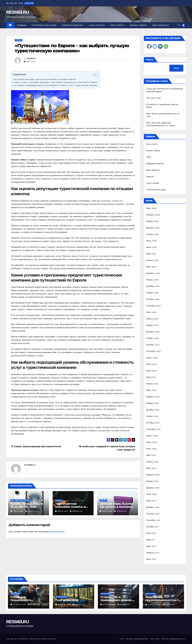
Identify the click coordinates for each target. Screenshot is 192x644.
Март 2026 (151, 208)
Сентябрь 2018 (153, 520)
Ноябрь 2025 (153, 234)
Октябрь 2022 (153, 423)
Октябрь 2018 (153, 514)
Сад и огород (97, 25)
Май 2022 (151, 455)
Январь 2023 (152, 403)
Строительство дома (44, 25)
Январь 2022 (152, 481)
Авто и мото (117, 25)
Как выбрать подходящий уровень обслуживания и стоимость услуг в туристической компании (56, 85)
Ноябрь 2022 (153, 416)
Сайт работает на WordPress (17, 639)
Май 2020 (151, 501)
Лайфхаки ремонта (73, 25)
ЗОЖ (149, 157)
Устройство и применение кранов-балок (116, 600)
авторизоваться (57, 532)
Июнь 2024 (152, 312)
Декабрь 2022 (153, 410)
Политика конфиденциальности (173, 639)
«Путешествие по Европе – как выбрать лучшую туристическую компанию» (72, 48)
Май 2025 (151, 254)
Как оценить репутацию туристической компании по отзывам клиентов (45, 79)
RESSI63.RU (18, 12)
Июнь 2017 (151, 533)
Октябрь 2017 (153, 527)
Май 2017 (151, 540)
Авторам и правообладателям (137, 639)
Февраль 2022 (153, 475)
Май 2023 (151, 377)
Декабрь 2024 (153, 286)
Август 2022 (152, 436)
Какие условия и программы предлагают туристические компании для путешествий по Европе (56, 82)
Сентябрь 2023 (154, 351)
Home (122, 639)
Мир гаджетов (160, 25)
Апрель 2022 (152, 462)
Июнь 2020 (152, 494)
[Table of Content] (96, 75)
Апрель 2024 (152, 319)
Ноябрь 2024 (153, 293)
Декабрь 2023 (153, 332)
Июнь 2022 (152, 449)
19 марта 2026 (64, 605)
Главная (22, 25)
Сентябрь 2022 (154, 429)
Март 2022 (151, 468)
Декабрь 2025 (153, 228)
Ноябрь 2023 (153, 338)
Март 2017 (151, 546)
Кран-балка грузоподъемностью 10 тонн (163, 600)
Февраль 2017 (153, 553)
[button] (179, 25)
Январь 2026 (153, 221)
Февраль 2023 (153, 397)
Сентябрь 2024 (154, 306)
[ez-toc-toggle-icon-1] (94, 75)
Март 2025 (151, 267)
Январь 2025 (152, 280)
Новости (18, 40)
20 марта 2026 (20, 605)
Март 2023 (151, 390)
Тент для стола (153, 98)
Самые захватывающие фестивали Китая (36, 446)
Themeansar (51, 639)
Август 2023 (152, 358)
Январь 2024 (152, 325)
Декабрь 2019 (153, 507)
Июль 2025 (152, 241)
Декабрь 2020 (153, 488)
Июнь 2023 (152, 371)
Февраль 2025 (153, 273)
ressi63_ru (31, 58)
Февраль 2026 (153, 215)
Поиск (149, 60)
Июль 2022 (152, 442)
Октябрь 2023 (153, 345)
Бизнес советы (138, 25)
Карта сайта (155, 639)
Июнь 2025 (152, 247)
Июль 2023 (152, 364)
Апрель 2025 (152, 260)
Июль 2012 (151, 559)
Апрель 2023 (152, 384)
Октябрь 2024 (153, 299)
